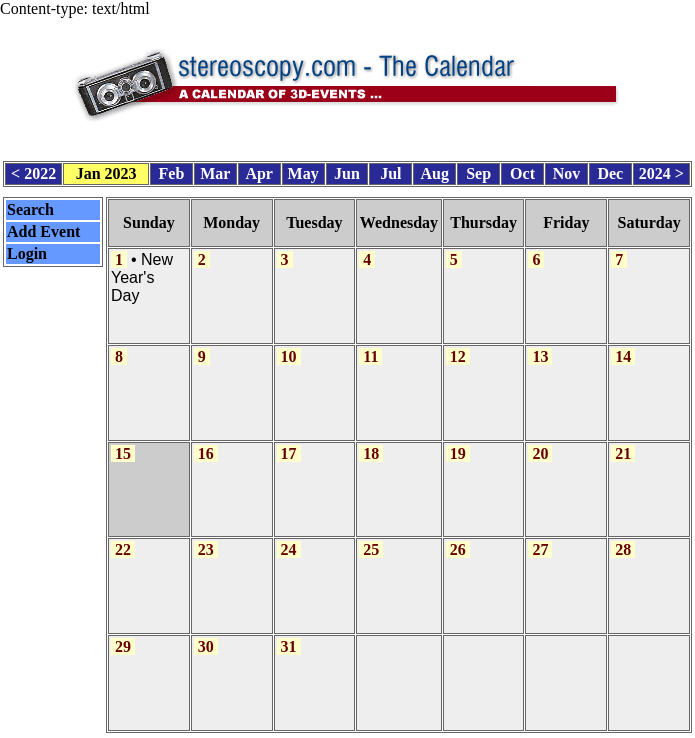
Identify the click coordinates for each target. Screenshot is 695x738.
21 (623, 442)
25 (371, 537)
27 (540, 537)
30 (206, 631)
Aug (435, 169)
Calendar (291, 726)
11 (370, 348)
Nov (567, 169)
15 (123, 442)
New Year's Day (142, 271)
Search (30, 204)
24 (289, 537)
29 (123, 631)
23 (206, 537)
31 (289, 631)
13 (540, 348)
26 (458, 537)
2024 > (661, 169)
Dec (610, 169)
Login (27, 248)
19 (458, 442)
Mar (215, 169)
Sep (478, 169)
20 (540, 442)
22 (123, 537)
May (303, 169)
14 (623, 348)
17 (289, 442)
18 (371, 442)
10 (289, 348)
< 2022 (33, 169)
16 (206, 442)
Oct (522, 169)
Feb (172, 169)
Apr (259, 169)
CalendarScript (392, 726)
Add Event (43, 226)
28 (623, 537)
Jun (347, 169)
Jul (390, 169)
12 (458, 348)
